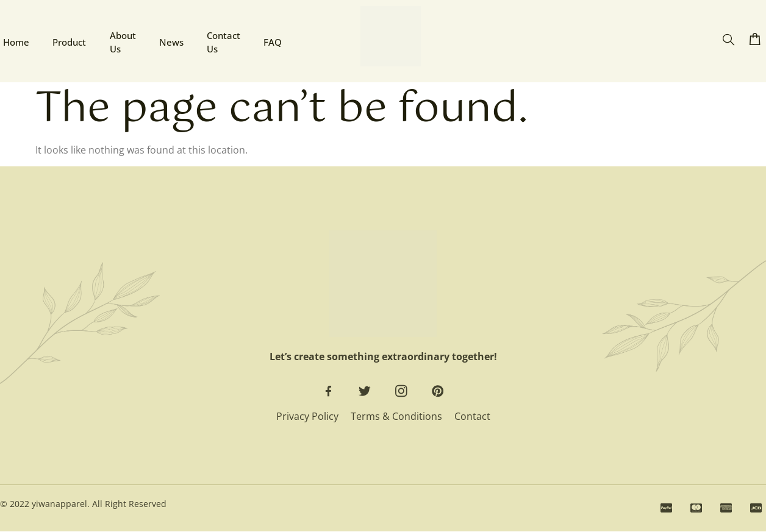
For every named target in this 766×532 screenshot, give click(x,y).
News (171, 41)
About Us (122, 41)
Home (13, 41)
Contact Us (225, 41)
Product (67, 41)
